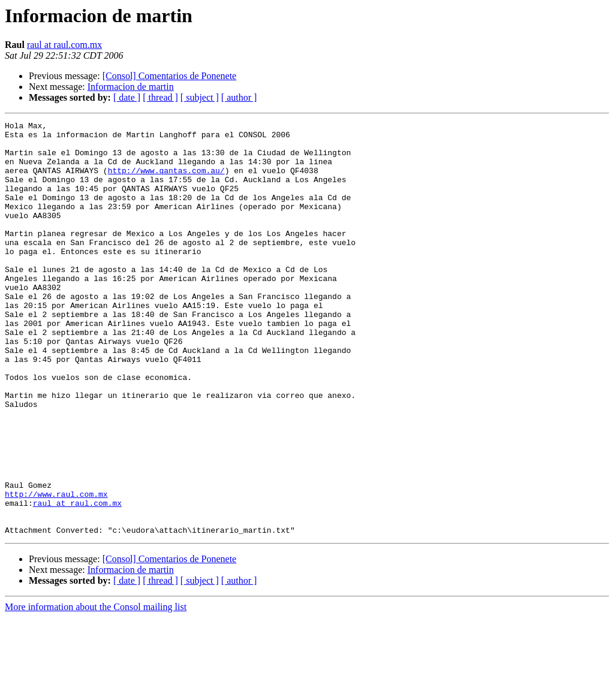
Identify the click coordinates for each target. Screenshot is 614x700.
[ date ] (127, 97)
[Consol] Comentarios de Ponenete (170, 76)
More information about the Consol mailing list (96, 690)
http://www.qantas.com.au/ (166, 181)
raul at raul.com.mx (64, 45)
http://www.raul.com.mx (56, 569)
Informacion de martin (131, 87)
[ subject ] (200, 97)
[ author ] (239, 97)
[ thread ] (160, 97)
